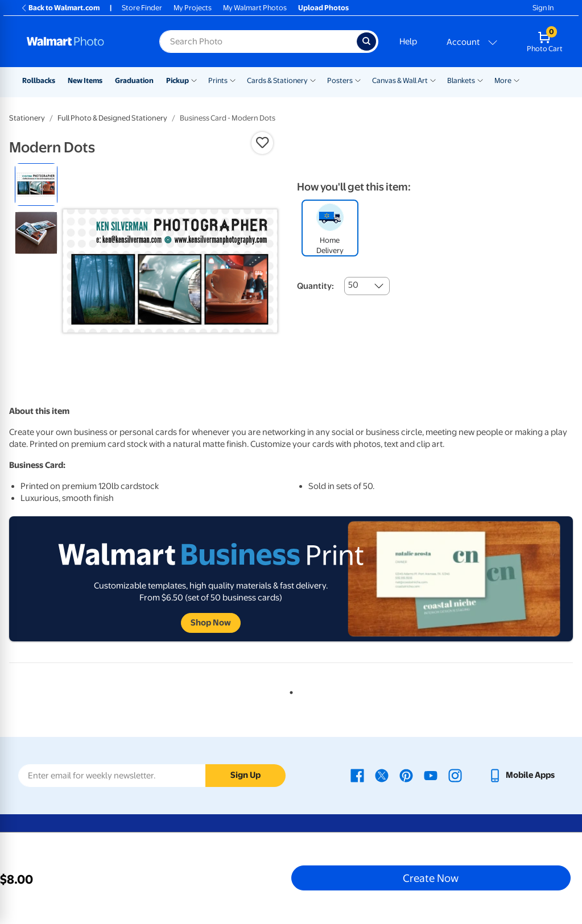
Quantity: (315, 286)
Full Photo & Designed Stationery (112, 118)
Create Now (431, 878)
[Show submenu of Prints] (233, 80)
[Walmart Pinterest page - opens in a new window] (406, 775)
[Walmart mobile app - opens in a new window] (521, 775)
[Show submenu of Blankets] (480, 80)
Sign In (543, 8)
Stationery (27, 118)
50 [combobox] (353, 285)
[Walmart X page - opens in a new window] (382, 775)
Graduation (134, 80)
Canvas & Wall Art (400, 80)
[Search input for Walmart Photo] (258, 42)
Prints (218, 80)
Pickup (178, 80)
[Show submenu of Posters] (358, 80)
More (503, 80)
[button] (262, 143)
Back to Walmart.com (60, 8)
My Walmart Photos (255, 8)
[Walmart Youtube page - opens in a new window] (431, 775)
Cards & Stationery (277, 80)
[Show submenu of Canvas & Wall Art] (433, 80)
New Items (85, 80)
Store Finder (142, 8)
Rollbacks (39, 80)
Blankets (461, 80)
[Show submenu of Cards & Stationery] (313, 80)
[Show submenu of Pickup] (194, 80)
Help (408, 42)
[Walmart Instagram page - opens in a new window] (455, 775)
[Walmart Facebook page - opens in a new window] (357, 775)
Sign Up (245, 775)
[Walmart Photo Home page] (81, 42)
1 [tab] (289, 690)
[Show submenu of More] (517, 80)
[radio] (36, 185)
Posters (340, 80)
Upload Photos (323, 8)
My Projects (193, 8)
